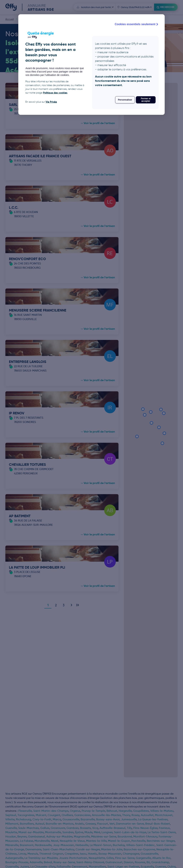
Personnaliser (125, 100)
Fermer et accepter (146, 100)
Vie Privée (51, 102)
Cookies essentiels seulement (137, 24)
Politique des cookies (55, 93)
